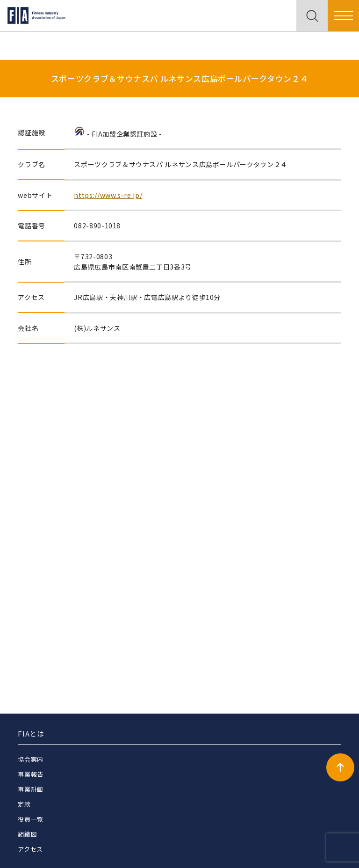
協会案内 (31, 759)
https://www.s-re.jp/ (108, 195)
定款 (24, 804)
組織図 (27, 834)
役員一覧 (31, 819)
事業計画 (31, 789)
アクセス (30, 849)
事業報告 (31, 774)
